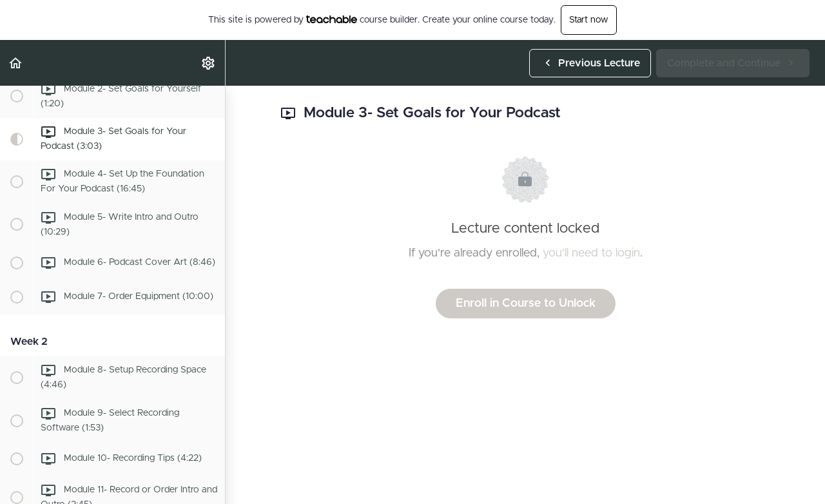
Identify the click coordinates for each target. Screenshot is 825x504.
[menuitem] (209, 63)
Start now (589, 20)
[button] (16, 63)
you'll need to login (591, 253)
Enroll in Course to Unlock (526, 304)
